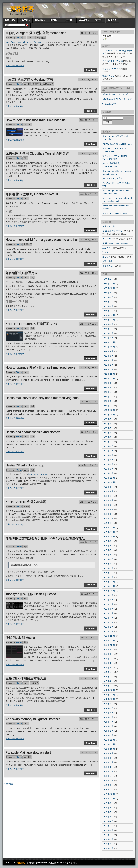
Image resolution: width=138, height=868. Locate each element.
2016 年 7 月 (108, 604)
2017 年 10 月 (109, 536)
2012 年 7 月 (108, 812)
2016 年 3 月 (108, 622)
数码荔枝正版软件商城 (113, 61)
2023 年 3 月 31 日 (88, 719)
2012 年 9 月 (108, 803)
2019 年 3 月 (108, 469)
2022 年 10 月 (109, 347)
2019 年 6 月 (108, 455)
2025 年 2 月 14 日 (88, 368)
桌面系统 (83, 20)
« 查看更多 (9, 784)
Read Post (90, 70)
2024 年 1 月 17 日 (88, 678)
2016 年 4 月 (108, 618)
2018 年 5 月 (108, 505)
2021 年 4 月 (108, 392)
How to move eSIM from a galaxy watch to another (42, 240)
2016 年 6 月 (108, 609)
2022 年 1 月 (108, 369)
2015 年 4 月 (108, 672)
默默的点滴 (107, 248)
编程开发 (39, 20)
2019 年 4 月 (108, 464)
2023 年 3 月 (108, 333)
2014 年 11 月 (109, 695)
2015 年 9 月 (108, 649)
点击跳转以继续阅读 (15, 66)
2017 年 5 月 (108, 559)
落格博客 (22, 9)
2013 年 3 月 (108, 780)
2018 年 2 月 (108, 518)
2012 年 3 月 (108, 826)
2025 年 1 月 (108, 311)
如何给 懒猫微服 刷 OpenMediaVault (32, 194)
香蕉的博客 (107, 261)
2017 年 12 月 (109, 527)
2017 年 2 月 (108, 573)
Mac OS (31, 38)
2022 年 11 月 (109, 342)
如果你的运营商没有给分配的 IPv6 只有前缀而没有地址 (45, 538)
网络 (26, 158)
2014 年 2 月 (108, 731)
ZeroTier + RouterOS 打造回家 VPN (31, 324)
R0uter (19, 38)
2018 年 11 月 (109, 478)
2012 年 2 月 (108, 830)
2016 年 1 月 (108, 631)
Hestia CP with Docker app (25, 465)
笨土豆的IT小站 (109, 226)
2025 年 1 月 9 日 (89, 402)
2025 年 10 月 (109, 288)
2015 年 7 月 (108, 659)
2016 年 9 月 (108, 595)
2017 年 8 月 (108, 546)
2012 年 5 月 (108, 817)
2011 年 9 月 (108, 839)
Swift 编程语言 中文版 (112, 231)
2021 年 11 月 (109, 378)
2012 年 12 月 (109, 794)
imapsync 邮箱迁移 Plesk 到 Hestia (31, 594)
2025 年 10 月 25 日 (88, 154)
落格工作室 (10, 20)
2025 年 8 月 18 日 (88, 240)
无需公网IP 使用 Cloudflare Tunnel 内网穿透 (37, 153)
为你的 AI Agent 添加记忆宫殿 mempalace (36, 33)
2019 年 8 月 (108, 446)
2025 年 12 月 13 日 (88, 79)
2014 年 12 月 (109, 690)
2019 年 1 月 (108, 473)
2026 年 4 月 (108, 279)
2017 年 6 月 (108, 555)
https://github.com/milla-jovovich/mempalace (25, 42)
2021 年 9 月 (108, 383)
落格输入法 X (108, 76)
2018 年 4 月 (108, 509)
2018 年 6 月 (108, 500)
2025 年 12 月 (109, 284)
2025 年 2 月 (108, 306)
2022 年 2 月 (108, 365)
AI (25, 38)
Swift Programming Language (116, 243)
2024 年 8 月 (108, 324)
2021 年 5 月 (108, 387)
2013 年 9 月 (108, 753)
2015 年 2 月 (108, 681)
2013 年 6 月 (108, 767)
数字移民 (106, 257)
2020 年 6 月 (108, 424)
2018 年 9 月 (108, 487)
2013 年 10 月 (109, 749)
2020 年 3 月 (108, 437)
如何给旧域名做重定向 (22, 273)
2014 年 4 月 (108, 722)
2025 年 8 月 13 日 (88, 273)
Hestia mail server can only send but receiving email (43, 398)
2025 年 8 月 (108, 297)
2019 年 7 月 (108, 451)
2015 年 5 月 (108, 668)
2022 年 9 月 (108, 351)
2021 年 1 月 (108, 406)
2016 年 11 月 (109, 586)
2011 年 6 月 (108, 844)
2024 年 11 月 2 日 (88, 502)
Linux (26, 199)
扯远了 (105, 252)
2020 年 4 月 (108, 433)
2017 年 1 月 (108, 577)
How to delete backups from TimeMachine (36, 120)
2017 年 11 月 (109, 532)
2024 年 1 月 (108, 329)
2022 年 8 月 (108, 356)
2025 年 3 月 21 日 (88, 324)
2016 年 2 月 (108, 627)
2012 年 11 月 (109, 798)
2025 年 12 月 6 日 (88, 120)
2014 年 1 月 (108, 735)
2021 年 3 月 (108, 397)
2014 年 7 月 (108, 708)
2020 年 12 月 (109, 410)
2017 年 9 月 (108, 541)
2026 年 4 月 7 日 (89, 33)
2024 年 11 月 (109, 320)
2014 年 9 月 (108, 704)
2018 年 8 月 (108, 491)
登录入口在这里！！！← (113, 104)
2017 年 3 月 (108, 568)
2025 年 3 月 (108, 302)
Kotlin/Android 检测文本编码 (26, 502)
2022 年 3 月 (108, 360)
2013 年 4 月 (108, 776)
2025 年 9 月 (108, 293)
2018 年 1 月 (108, 523)
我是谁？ (112, 20)
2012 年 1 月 (108, 835)
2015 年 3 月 (108, 677)
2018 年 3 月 (108, 514)
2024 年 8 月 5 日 (89, 594)
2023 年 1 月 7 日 (89, 753)
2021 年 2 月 (108, 401)
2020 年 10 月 (109, 415)
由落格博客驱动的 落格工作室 (115, 94)
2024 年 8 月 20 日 (88, 542)
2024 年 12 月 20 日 (88, 465)
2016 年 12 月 (109, 582)
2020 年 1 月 (108, 442)
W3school (107, 239)
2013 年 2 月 (108, 785)
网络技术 (54, 20)
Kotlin (26, 506)
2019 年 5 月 (108, 460)
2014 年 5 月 (108, 717)
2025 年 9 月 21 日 (88, 194)
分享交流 (24, 20)
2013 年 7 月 (108, 762)
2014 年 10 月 (109, 699)
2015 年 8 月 (108, 654)
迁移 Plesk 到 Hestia (38, 474)
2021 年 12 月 (109, 374)
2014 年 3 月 (108, 726)
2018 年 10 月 (109, 482)
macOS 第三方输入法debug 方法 (29, 79)
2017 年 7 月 (108, 550)
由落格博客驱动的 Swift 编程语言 (117, 99)
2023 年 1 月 (108, 338)
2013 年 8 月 (108, 758)
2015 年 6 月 (108, 663)
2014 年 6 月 (108, 713)
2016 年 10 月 (109, 591)
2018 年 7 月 (108, 496)
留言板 (99, 20)
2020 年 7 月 (108, 419)
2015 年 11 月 (109, 640)
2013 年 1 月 (108, 789)
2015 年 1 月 (108, 686)
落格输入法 (48, 84)
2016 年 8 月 (108, 600)
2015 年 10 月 (109, 645)
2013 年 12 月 (109, 740)
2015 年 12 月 (109, 636)
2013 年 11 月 (109, 744)
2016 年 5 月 (108, 613)
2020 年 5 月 (108, 428)
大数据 (68, 20)
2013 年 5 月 (108, 771)
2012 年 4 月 (108, 821)
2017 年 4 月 (108, 564)
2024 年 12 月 (109, 315)
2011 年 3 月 (108, 848)
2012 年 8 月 (108, 808)
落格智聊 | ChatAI (110, 69)
